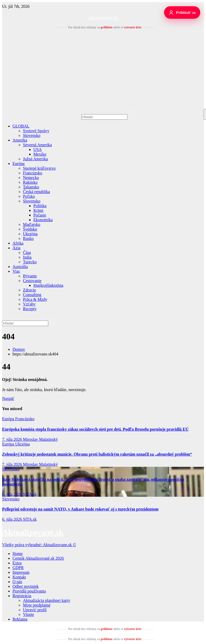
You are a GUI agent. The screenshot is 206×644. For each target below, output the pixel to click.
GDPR (18, 568)
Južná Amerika (35, 159)
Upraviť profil (35, 610)
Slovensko (32, 135)
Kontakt (19, 577)
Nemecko (31, 178)
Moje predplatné (37, 605)
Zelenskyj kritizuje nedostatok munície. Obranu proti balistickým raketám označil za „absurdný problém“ (97, 454)
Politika (40, 206)
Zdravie (29, 290)
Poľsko (29, 196)
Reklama (20, 619)
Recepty (30, 309)
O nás (17, 582)
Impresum (21, 572)
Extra (17, 563)
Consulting (32, 295)
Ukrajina (30, 234)
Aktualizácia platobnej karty (47, 600)
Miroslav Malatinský (40, 439)
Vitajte (29, 614)
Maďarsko (32, 224)
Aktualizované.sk (103, 18)
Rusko (28, 238)
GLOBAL (21, 126)
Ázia (16, 248)
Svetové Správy (36, 131)
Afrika (18, 243)
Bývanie (30, 276)
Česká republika (37, 192)
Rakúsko (30, 182)
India (27, 257)
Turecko (30, 262)
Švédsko (30, 229)
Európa (19, 164)
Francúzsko (33, 173)
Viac (16, 271)
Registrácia (22, 596)
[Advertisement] (103, 70)
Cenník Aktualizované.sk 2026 (38, 558)
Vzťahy (29, 304)
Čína (27, 253)
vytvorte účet (133, 27)
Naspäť (8, 398)
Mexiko (40, 154)
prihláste (107, 27)
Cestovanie (32, 281)
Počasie (40, 215)
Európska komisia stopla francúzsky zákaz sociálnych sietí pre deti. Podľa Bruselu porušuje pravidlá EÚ (95, 429)
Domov (19, 349)
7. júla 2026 (13, 439)
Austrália (20, 267)
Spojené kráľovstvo (39, 168)
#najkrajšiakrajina (48, 285)
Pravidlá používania (29, 591)
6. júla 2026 (13, 494)
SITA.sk (30, 494)
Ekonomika (43, 220)
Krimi (38, 210)
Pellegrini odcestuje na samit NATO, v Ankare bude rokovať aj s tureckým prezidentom (80, 509)
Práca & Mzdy (35, 299)
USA (38, 149)
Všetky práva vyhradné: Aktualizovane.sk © (39, 545)
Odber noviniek (26, 586)
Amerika (20, 140)
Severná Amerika (37, 145)
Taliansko (31, 187)
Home (18, 554)
